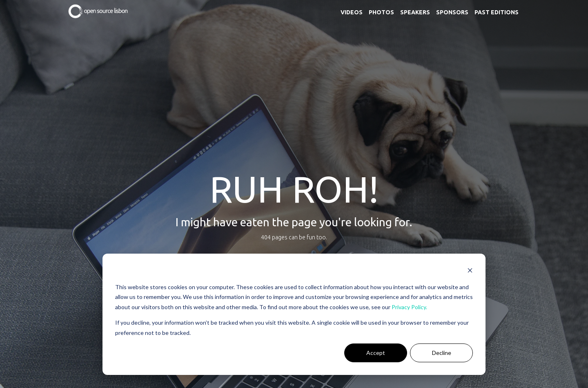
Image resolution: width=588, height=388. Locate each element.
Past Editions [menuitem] (497, 12)
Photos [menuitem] (381, 12)
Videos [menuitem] (352, 12)
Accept (376, 353)
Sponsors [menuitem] (452, 12)
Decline (442, 353)
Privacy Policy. (409, 307)
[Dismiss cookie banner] (470, 271)
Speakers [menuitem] (415, 12)
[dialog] (294, 314)
